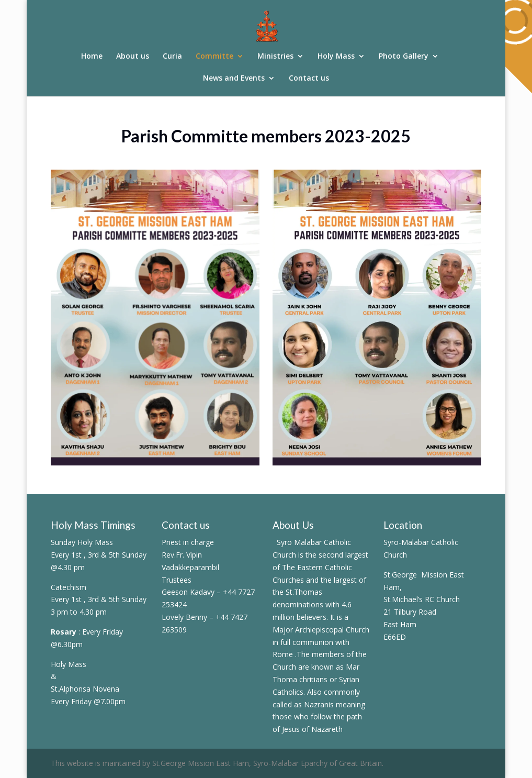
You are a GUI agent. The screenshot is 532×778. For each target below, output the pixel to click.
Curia (172, 57)
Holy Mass (336, 57)
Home (92, 57)
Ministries (275, 57)
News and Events (234, 79)
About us (133, 57)
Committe (214, 57)
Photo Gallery (404, 57)
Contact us (309, 79)
